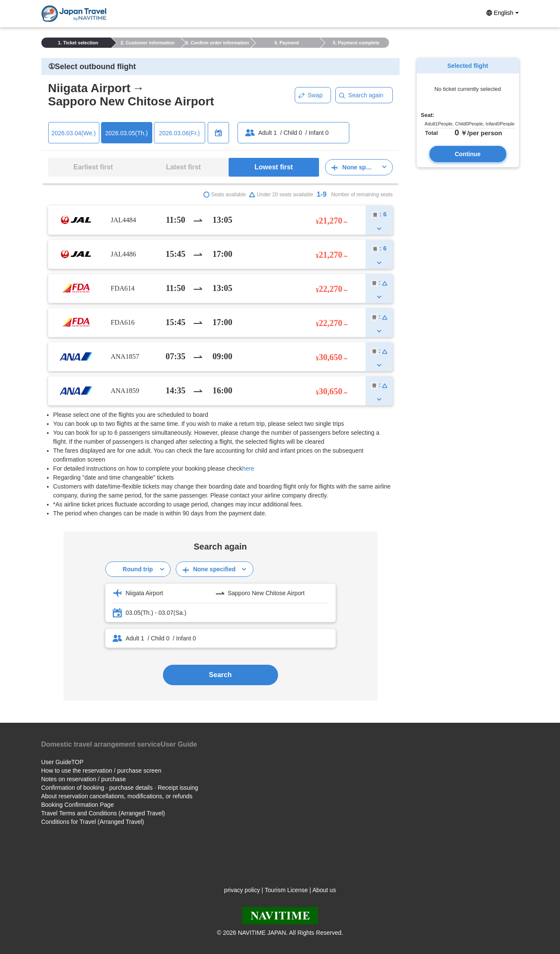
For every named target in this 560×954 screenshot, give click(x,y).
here (248, 468)
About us (324, 890)
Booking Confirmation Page (78, 805)
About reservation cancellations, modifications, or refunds (117, 796)
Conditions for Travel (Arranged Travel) (93, 822)
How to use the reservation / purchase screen (102, 771)
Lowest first (274, 167)
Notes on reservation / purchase (84, 779)
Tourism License (286, 890)
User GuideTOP (62, 762)
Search (220, 675)
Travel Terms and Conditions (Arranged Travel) (103, 813)
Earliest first (93, 167)
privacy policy (242, 890)
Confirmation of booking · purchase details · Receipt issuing (120, 788)
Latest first (183, 167)
